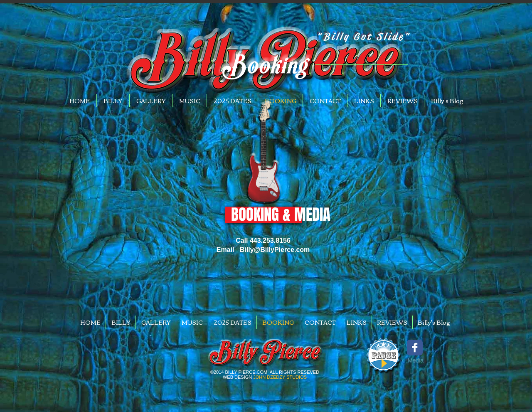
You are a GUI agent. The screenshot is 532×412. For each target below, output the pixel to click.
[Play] (384, 363)
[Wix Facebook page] (415, 348)
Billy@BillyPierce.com (275, 250)
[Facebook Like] (413, 373)
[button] (265, 215)
